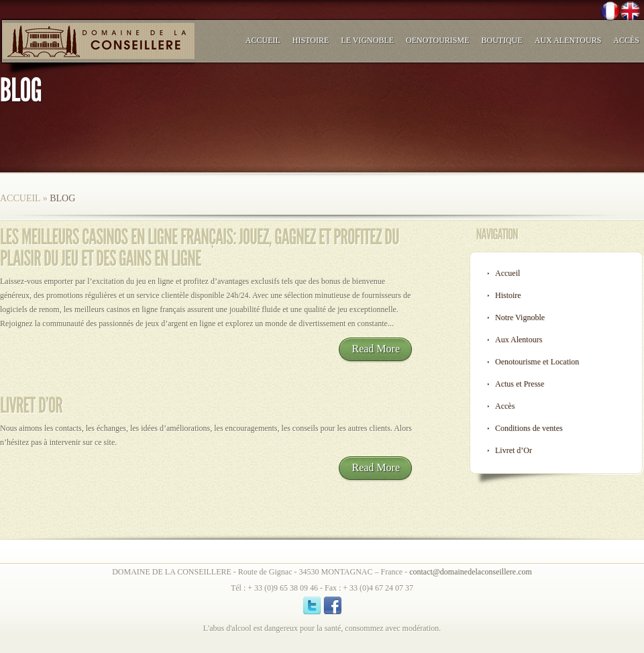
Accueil (263, 40)
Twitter (559, 13)
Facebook (582, 13)
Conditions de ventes (529, 428)
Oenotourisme (437, 40)
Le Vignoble (367, 40)
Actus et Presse (520, 384)
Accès (626, 40)
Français (605, 13)
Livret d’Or (514, 450)
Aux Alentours (568, 40)
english (628, 13)
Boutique (502, 40)
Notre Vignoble (520, 317)
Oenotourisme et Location (537, 362)
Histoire (311, 40)
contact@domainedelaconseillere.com (471, 572)
